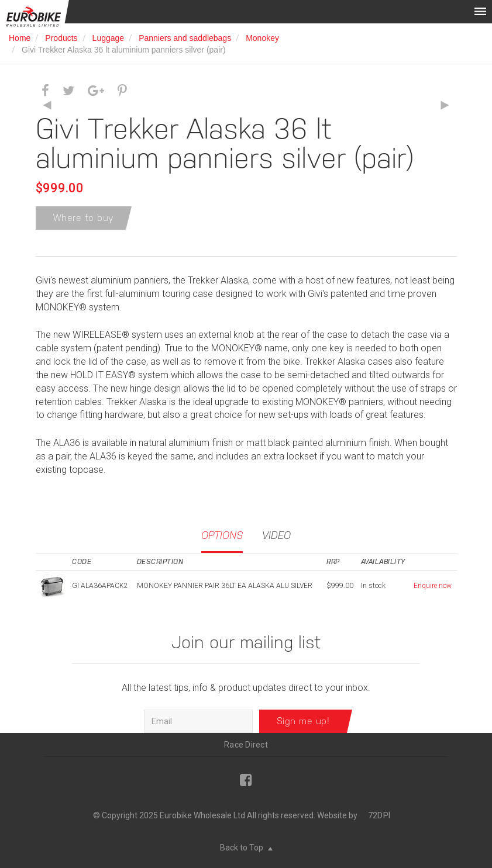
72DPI (379, 815)
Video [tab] (276, 535)
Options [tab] (222, 535)
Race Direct (246, 745)
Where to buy (84, 218)
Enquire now (433, 586)
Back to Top (246, 848)
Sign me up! (303, 721)
